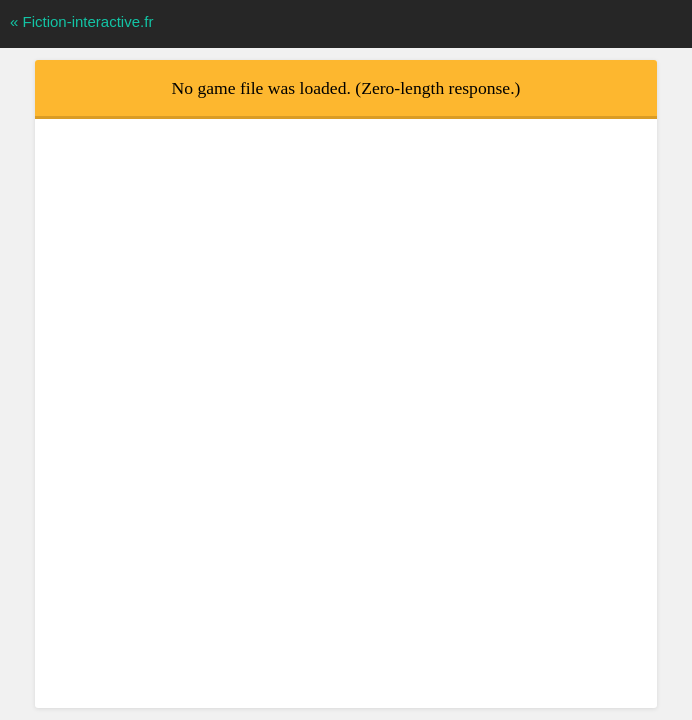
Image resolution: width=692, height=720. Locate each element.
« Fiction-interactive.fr (81, 21)
